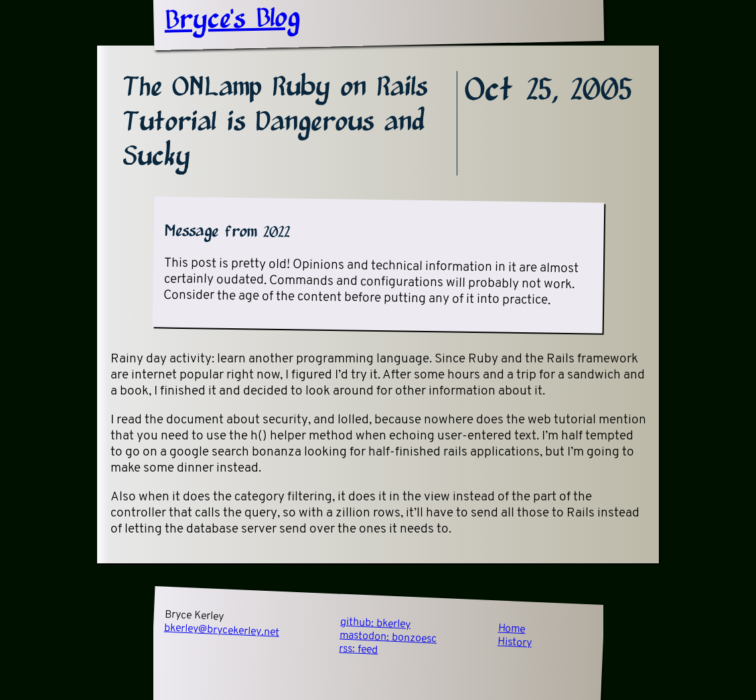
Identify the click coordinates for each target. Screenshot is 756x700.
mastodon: (388, 638)
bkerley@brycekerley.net (221, 631)
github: (375, 624)
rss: (359, 650)
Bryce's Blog (232, 20)
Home (512, 630)
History (514, 643)
